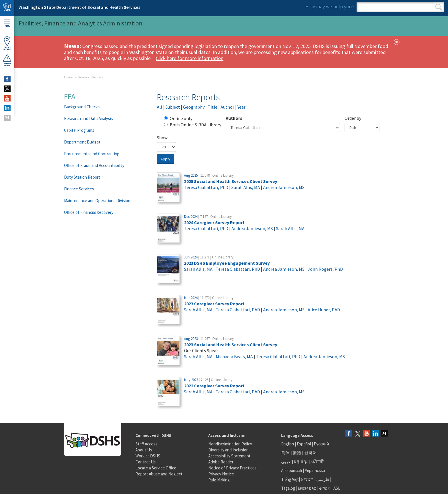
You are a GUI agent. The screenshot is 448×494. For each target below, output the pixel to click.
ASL (337, 488)
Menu (7, 23)
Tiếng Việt (290, 479)
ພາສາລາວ (307, 488)
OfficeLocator (7, 43)
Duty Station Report (82, 177)
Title (213, 107)
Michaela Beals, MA (234, 356)
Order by (353, 118)
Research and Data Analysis (88, 118)
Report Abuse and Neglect (159, 474)
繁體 (297, 453)
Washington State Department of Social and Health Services (79, 7)
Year (241, 107)
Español (304, 444)
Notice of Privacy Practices (232, 468)
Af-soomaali (292, 470)
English (288, 444)
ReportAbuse (7, 60)
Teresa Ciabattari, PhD (206, 187)
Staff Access (146, 444)
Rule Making (219, 480)
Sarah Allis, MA (246, 187)
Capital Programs (79, 130)
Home (68, 77)
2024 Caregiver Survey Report (214, 222)
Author (227, 107)
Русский (321, 444)
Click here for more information (190, 58)
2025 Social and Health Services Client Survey (231, 181)
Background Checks (82, 107)
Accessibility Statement (229, 456)
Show (162, 138)
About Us (144, 450)
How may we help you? (330, 6)
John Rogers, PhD (325, 269)
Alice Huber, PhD (324, 310)
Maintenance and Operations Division (97, 201)
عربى (286, 462)
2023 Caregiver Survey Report (214, 304)
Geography (194, 107)
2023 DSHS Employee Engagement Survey (227, 263)
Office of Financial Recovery (89, 212)
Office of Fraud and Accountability (94, 165)
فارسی (322, 479)
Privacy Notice (221, 474)
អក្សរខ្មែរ (301, 462)
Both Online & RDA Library (193, 125)
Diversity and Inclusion (228, 450)
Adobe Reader (221, 462)
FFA (70, 96)
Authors (234, 118)
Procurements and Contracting (92, 154)
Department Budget (82, 142)
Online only (178, 118)
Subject (173, 107)
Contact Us (146, 462)
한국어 (310, 453)
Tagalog (288, 488)
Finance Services (79, 189)
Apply (165, 159)
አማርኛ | (308, 479)
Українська (315, 470)
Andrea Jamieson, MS (284, 187)
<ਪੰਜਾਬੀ (317, 462)
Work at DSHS (148, 456)
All (160, 107)
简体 (285, 453)
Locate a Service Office (156, 468)
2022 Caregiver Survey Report (214, 386)
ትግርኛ (325, 488)
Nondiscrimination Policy (230, 444)
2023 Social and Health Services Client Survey (231, 344)
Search (439, 7)
